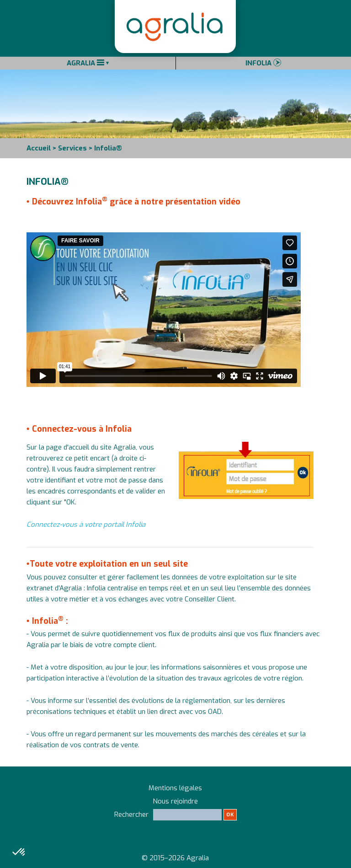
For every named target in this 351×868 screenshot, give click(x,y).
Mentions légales (175, 788)
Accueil (39, 148)
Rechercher (175, 818)
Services (72, 148)
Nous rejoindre (175, 801)
